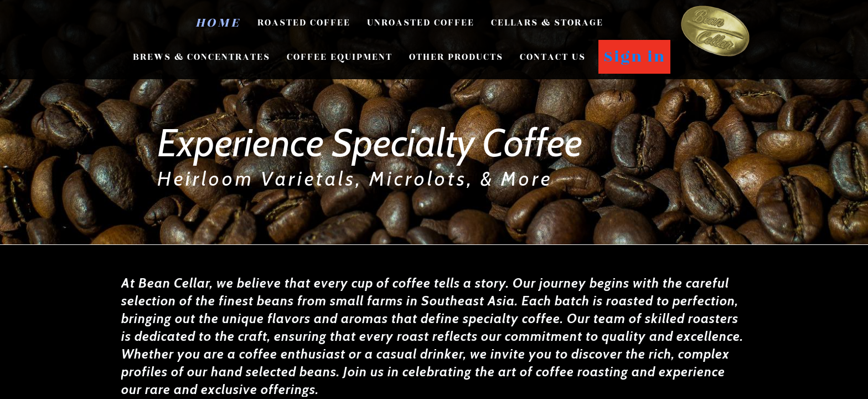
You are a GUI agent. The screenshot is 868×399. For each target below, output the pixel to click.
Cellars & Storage (547, 23)
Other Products (456, 57)
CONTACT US (553, 57)
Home (218, 23)
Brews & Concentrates (201, 57)
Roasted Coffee (304, 23)
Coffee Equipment (340, 57)
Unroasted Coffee (421, 23)
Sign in (634, 57)
